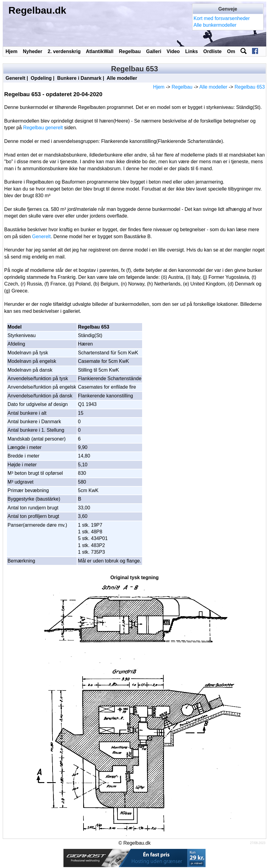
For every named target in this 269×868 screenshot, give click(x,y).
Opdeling (41, 78)
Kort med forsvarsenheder (222, 18)
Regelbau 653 (250, 87)
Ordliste (213, 51)
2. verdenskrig (64, 51)
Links (192, 51)
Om (231, 51)
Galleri (154, 51)
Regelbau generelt (43, 128)
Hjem (11, 51)
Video (173, 51)
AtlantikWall (100, 51)
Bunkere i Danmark (79, 78)
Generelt (15, 78)
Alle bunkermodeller (215, 25)
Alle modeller (122, 78)
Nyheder (32, 51)
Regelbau (130, 51)
